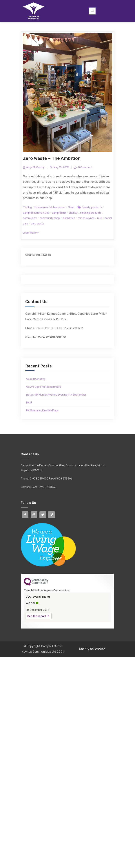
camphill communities (36, 213)
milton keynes (86, 218)
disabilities (69, 218)
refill (100, 218)
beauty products (92, 207)
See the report (37, 616)
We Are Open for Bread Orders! (44, 387)
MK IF (29, 403)
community (30, 218)
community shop (50, 218)
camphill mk (59, 213)
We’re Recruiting (36, 379)
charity (73, 213)
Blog (29, 207)
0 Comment (85, 167)
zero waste (38, 224)
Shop (71, 207)
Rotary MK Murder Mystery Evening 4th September (56, 395)
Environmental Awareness (50, 207)
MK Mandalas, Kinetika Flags (42, 411)
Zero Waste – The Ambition (52, 158)
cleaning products (91, 213)
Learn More (31, 233)
